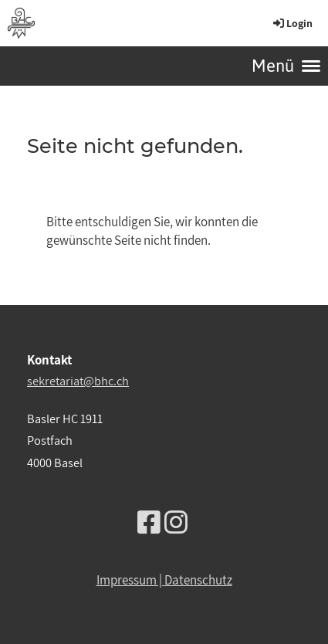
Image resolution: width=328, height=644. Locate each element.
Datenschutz (198, 580)
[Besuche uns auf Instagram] (176, 522)
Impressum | (130, 580)
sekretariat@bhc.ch (78, 381)
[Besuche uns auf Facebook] (149, 522)
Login (292, 23)
